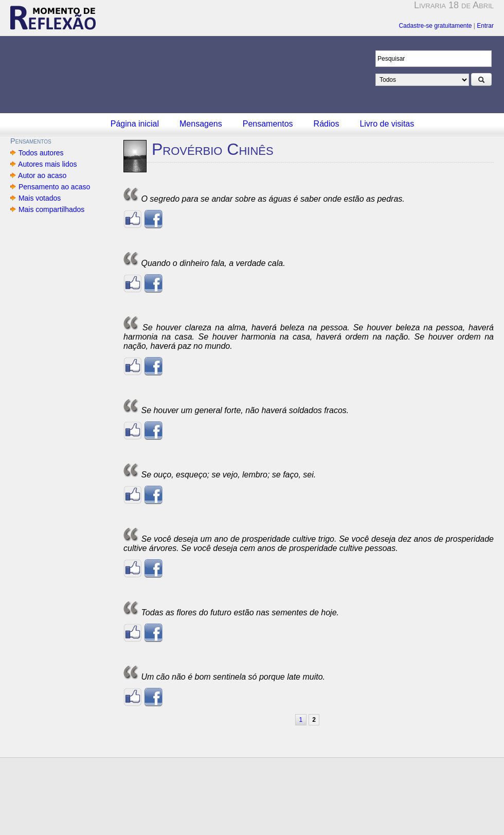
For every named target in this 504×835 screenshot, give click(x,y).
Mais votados (40, 198)
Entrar (485, 26)
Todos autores (41, 153)
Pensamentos (268, 124)
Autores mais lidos (48, 164)
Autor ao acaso (42, 175)
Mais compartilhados (51, 209)
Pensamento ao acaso (54, 187)
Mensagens (201, 124)
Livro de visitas (387, 124)
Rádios (327, 124)
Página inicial (135, 124)
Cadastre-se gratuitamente (435, 26)
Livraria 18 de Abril (454, 5)
